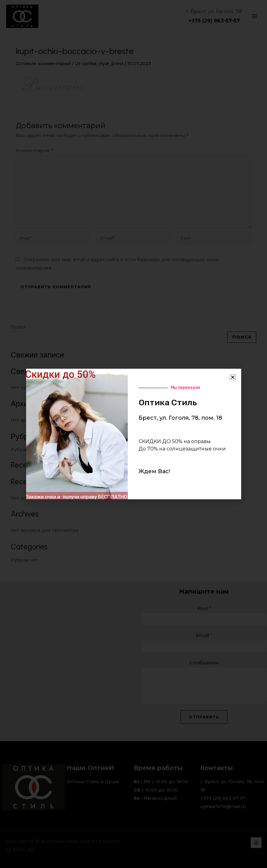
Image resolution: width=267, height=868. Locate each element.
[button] (233, 377)
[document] (133, 434)
